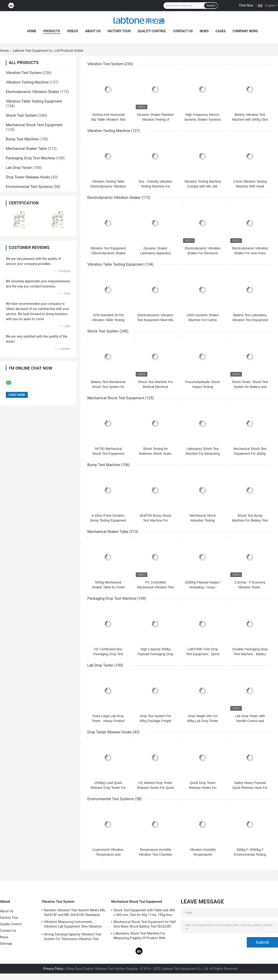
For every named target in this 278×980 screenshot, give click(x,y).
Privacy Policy (53, 969)
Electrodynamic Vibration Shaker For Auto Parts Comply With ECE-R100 (250, 253)
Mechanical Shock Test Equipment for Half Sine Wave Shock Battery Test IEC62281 (145, 924)
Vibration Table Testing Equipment (34, 101)
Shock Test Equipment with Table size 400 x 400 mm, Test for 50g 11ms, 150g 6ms (144, 912)
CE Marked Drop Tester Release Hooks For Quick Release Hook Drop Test (155, 788)
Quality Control (152, 31)
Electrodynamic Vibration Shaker (33, 92)
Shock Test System (21, 115)
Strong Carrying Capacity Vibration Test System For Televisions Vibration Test (73, 937)
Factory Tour (119, 31)
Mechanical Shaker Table (26, 149)
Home (32, 31)
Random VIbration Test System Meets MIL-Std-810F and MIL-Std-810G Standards (75, 912)
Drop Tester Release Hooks (28, 177)
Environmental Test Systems (29, 187)
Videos (73, 31)
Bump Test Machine (22, 139)
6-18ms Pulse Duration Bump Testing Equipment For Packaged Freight (108, 520)
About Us (93, 31)
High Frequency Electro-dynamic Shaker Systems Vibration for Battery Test (203, 119)
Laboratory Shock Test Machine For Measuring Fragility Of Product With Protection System (139, 936)
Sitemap (6, 944)
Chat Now (246, 5)
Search (211, 6)
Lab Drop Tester (19, 168)
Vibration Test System (24, 73)
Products (52, 31)
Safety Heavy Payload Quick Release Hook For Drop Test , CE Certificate (250, 788)
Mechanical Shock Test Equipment (34, 125)
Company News (245, 31)
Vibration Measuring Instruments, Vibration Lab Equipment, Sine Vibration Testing (73, 925)
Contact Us (183, 31)
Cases (221, 31)
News (204, 31)
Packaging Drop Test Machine (30, 158)
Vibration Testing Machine (27, 82)
